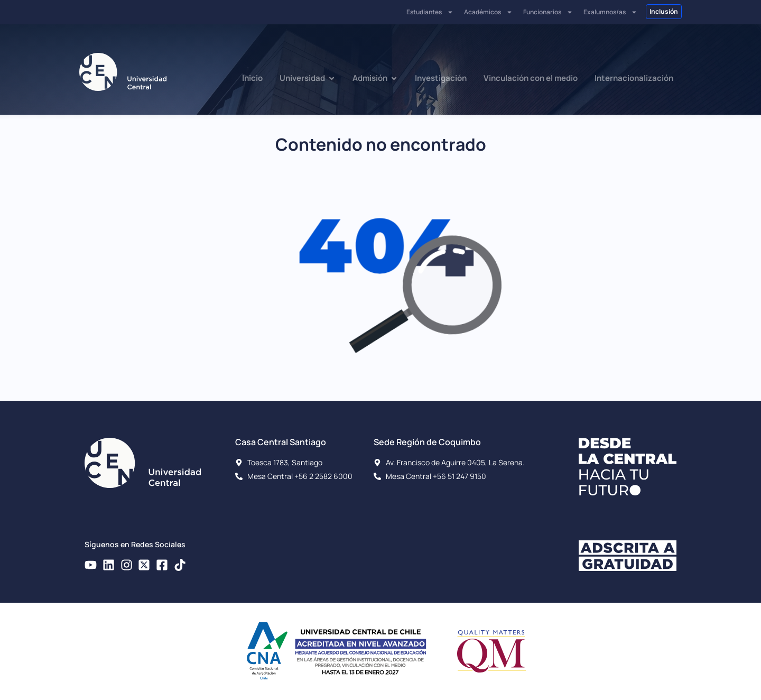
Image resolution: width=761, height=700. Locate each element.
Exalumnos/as (610, 12)
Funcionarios (548, 12)
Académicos (488, 12)
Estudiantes (430, 12)
